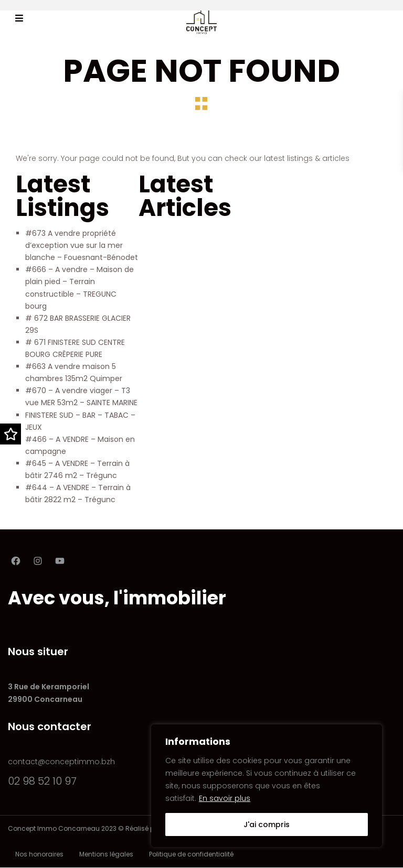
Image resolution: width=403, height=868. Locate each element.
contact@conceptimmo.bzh (61, 762)
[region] (267, 786)
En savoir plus (225, 798)
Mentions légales (106, 854)
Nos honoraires (39, 854)
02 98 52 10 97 (42, 781)
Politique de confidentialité (191, 854)
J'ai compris (267, 824)
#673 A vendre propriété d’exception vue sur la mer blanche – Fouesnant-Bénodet (82, 245)
